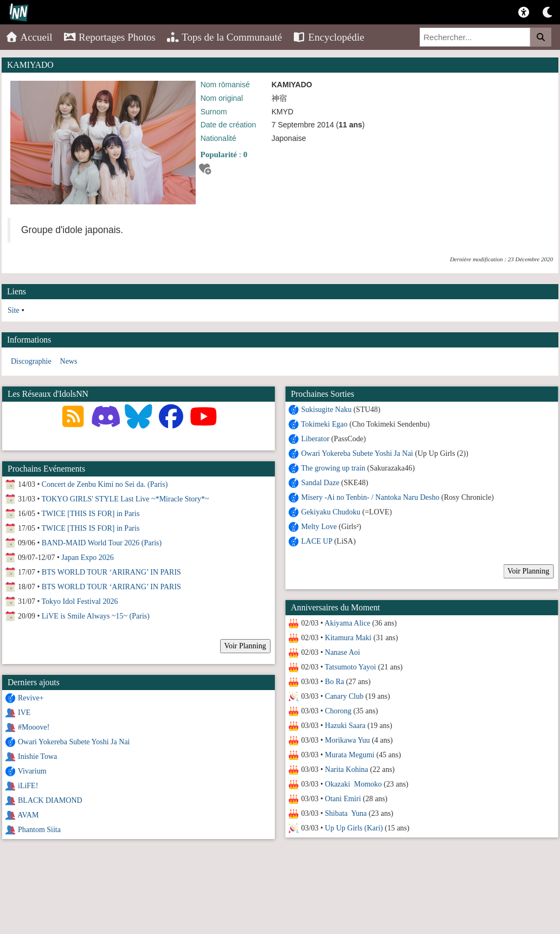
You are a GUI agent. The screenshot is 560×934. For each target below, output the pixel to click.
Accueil (29, 37)
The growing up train (333, 468)
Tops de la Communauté (224, 37)
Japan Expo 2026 (87, 558)
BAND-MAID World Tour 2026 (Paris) (102, 543)
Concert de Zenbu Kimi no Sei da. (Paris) (105, 484)
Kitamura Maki (347, 638)
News (69, 361)
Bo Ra (334, 682)
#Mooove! (34, 727)
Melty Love (319, 527)
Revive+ (31, 698)
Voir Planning (528, 571)
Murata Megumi (349, 755)
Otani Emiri (342, 799)
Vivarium (32, 771)
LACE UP (316, 541)
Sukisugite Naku (326, 410)
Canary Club (343, 696)
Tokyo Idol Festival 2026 (80, 601)
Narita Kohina (346, 769)
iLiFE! (28, 786)
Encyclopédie (329, 37)
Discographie (31, 361)
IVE (24, 713)
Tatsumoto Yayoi (350, 667)
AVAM (28, 815)
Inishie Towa (37, 756)
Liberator (315, 439)
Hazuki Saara (345, 726)
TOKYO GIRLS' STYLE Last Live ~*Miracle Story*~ (125, 499)
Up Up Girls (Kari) (353, 828)
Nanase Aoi (342, 652)
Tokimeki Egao (324, 424)
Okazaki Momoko (353, 784)
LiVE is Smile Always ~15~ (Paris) (96, 616)
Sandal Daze (320, 483)
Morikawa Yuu (347, 740)
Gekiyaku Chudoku (330, 512)
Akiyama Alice (347, 623)
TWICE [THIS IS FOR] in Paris (91, 514)
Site (14, 310)
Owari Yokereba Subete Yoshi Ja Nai (357, 453)
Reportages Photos (110, 37)
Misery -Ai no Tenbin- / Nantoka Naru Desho (371, 497)
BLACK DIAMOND (50, 800)
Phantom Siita (39, 830)
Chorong (337, 711)
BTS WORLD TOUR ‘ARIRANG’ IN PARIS (111, 572)
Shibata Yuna (345, 813)
